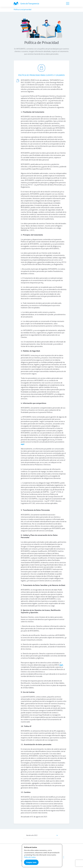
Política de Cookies (30, 857)
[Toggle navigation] (68, 4)
